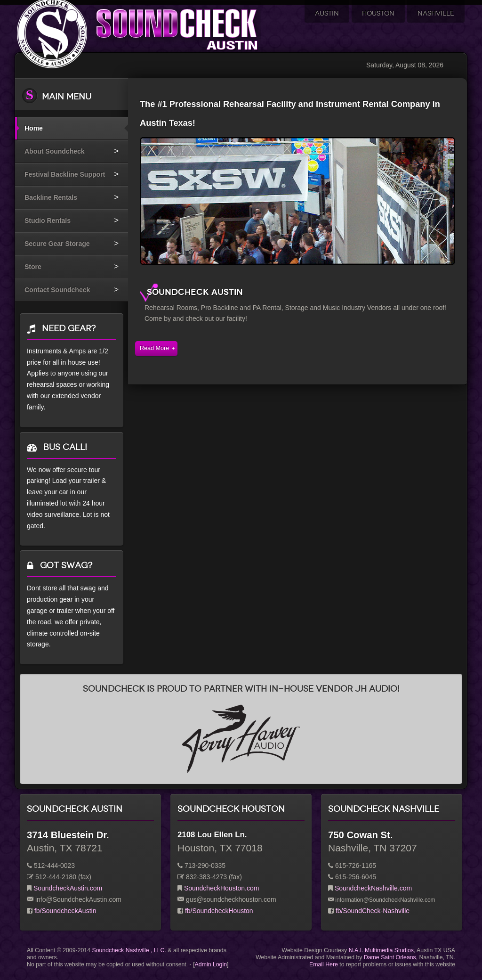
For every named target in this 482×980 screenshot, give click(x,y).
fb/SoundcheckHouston (219, 911)
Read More (154, 348)
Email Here (324, 964)
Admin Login (211, 964)
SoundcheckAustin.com (68, 888)
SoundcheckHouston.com (222, 888)
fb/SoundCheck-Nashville (373, 911)
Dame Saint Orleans (390, 957)
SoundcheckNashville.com (373, 888)
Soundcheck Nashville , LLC (128, 950)
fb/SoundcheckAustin (65, 911)
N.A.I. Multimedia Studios (381, 950)
